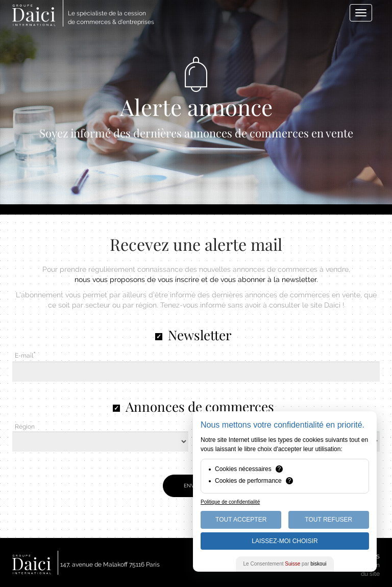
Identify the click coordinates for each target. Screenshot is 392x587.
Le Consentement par (285, 564)
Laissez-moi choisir (285, 541)
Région (25, 427)
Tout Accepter (241, 520)
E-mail (24, 356)
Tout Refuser (328, 520)
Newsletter (200, 335)
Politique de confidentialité (230, 502)
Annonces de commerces (200, 406)
